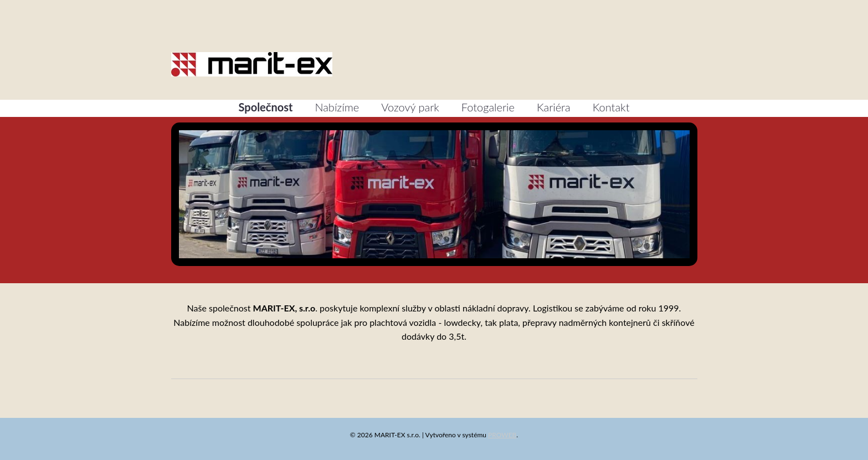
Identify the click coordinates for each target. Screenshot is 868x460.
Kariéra (554, 107)
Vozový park (410, 107)
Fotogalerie (488, 107)
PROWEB (502, 435)
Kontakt (611, 107)
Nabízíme (337, 107)
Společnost (266, 107)
